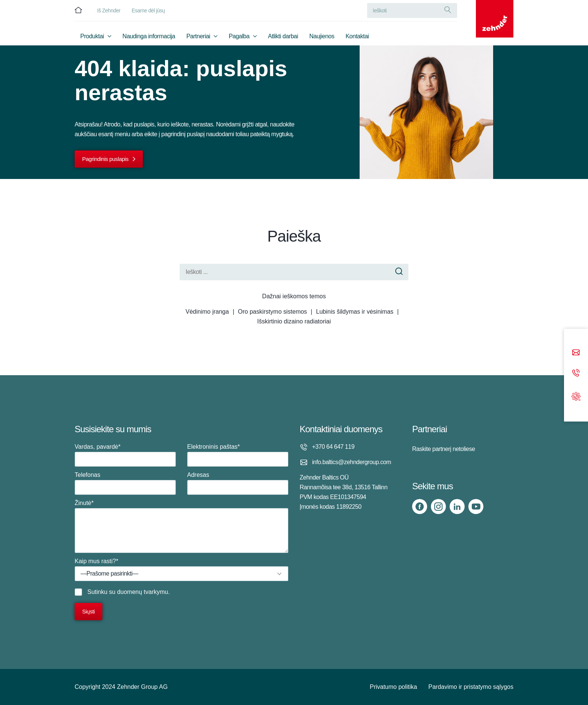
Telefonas (125, 483)
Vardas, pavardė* (125, 455)
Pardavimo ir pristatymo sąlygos (471, 687)
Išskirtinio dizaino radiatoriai (294, 321)
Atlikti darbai (283, 36)
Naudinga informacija (149, 36)
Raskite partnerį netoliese (444, 449)
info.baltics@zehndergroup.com (352, 462)
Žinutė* (181, 526)
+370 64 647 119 (333, 447)
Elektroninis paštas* (238, 455)
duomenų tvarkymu (142, 592)
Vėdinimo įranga (207, 312)
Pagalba (239, 36)
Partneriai (198, 36)
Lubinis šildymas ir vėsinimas (355, 312)
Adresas (238, 483)
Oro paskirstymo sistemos (273, 312)
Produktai (92, 36)
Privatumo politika (393, 687)
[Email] (576, 353)
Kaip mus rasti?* (181, 570)
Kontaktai (357, 36)
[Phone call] (576, 374)
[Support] (576, 396)
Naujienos (322, 36)
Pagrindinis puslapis (105, 159)
